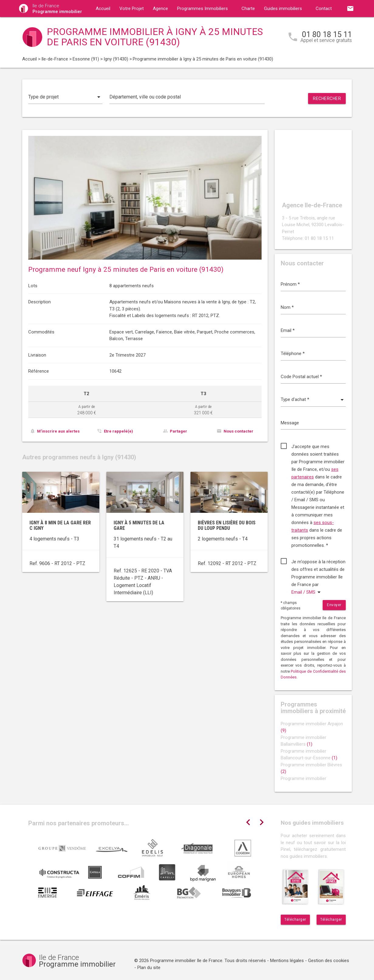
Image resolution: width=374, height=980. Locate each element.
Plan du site (149, 968)
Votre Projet (132, 9)
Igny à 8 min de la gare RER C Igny (60, 525)
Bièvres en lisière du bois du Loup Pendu (227, 525)
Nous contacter (238, 431)
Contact (324, 9)
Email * (288, 330)
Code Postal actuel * (301, 377)
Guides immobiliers (283, 9)
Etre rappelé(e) (118, 431)
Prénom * (290, 284)
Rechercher (327, 98)
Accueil (103, 9)
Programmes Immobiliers (202, 9)
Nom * (287, 307)
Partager (178, 431)
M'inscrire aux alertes (58, 431)
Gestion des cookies (329, 961)
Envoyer (334, 605)
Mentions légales (287, 961)
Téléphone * (293, 354)
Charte (248, 9)
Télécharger (295, 920)
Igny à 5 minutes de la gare (139, 525)
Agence (160, 9)
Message (290, 423)
